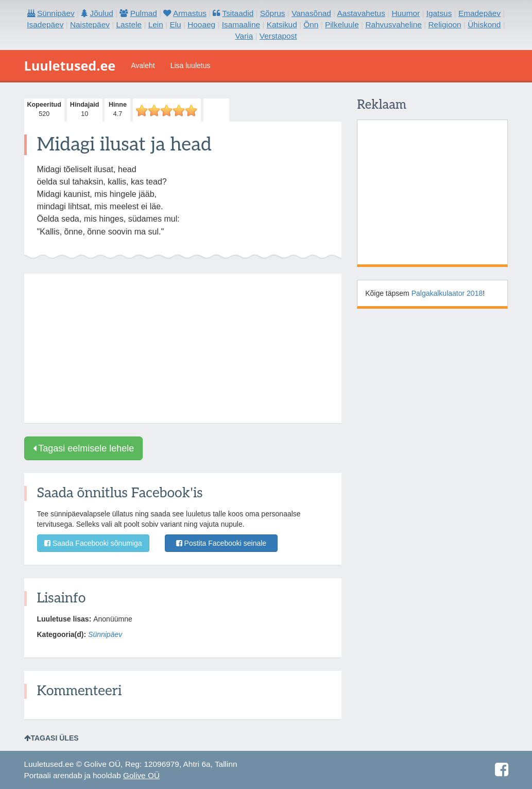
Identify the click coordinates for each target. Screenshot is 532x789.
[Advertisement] (183, 348)
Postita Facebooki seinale (221, 543)
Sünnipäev (105, 634)
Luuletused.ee (70, 65)
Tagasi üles (52, 738)
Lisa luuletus (191, 65)
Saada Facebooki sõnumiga (93, 543)
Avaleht (143, 65)
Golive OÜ (141, 775)
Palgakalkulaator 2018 (447, 293)
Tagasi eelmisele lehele (84, 448)
